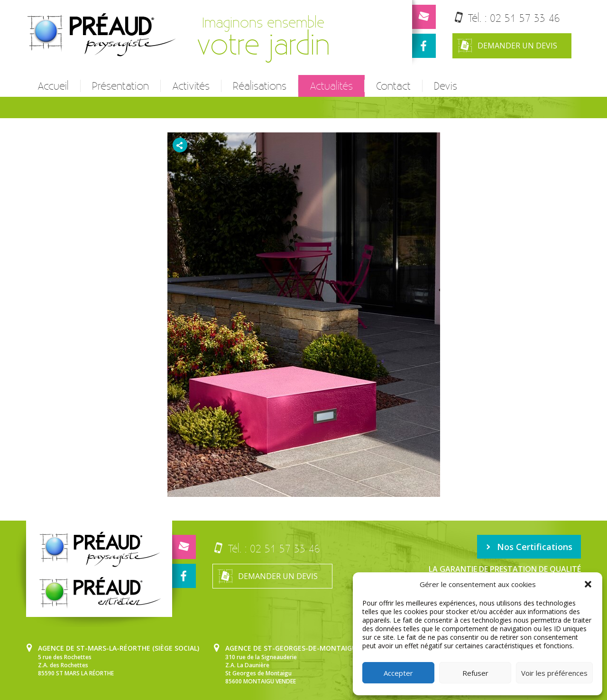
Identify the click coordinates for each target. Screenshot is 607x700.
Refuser (475, 673)
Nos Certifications (529, 547)
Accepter (398, 673)
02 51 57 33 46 (525, 18)
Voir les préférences (554, 673)
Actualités (331, 86)
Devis (446, 86)
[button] (588, 584)
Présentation (120, 86)
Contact (393, 86)
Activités (191, 86)
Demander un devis (507, 46)
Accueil (53, 86)
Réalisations (260, 86)
